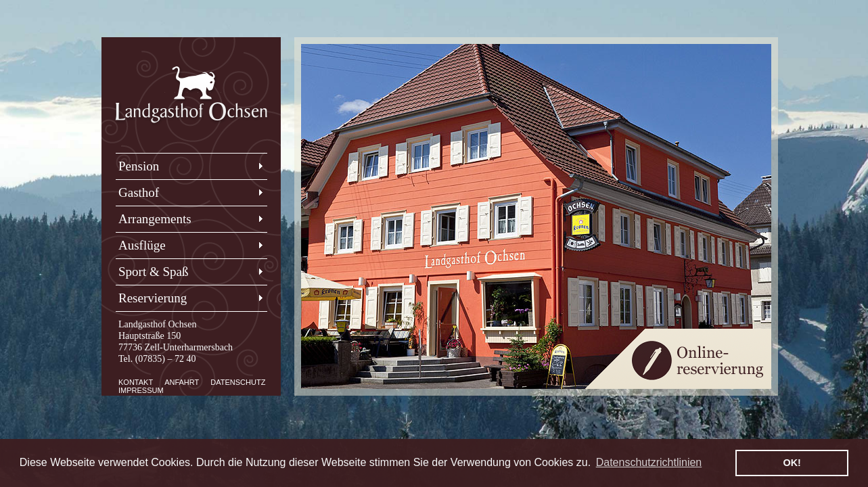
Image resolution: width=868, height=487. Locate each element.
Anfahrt (182, 382)
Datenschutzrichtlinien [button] (649, 462)
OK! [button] (792, 463)
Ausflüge (142, 245)
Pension (139, 166)
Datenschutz (238, 382)
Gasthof (139, 192)
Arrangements (155, 219)
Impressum (141, 390)
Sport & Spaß (153, 272)
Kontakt (136, 382)
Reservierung (153, 298)
